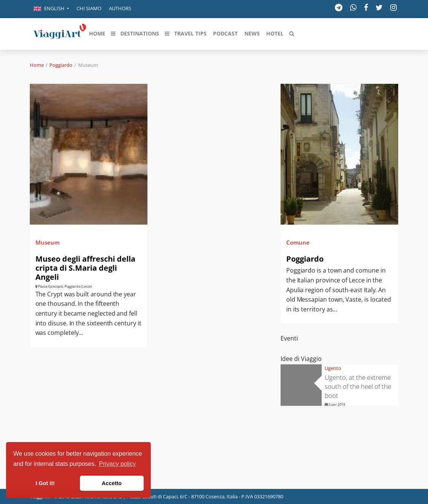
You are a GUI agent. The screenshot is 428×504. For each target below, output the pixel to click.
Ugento (333, 368)
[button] (51, 9)
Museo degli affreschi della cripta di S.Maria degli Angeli (85, 268)
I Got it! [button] (45, 483)
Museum (48, 242)
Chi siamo (89, 8)
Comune (298, 242)
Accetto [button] (112, 483)
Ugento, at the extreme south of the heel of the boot (358, 386)
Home (37, 65)
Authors (120, 8)
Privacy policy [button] (118, 464)
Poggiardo (61, 65)
